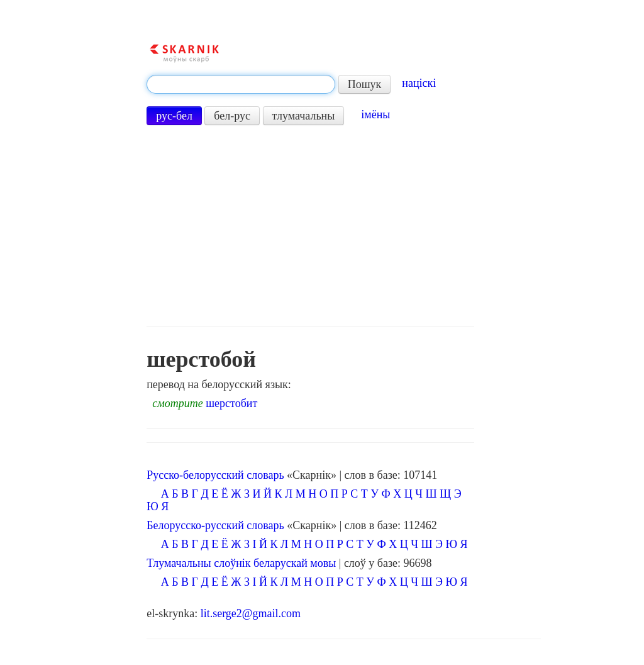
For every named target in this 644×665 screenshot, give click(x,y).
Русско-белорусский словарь (215, 475)
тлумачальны (304, 116)
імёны (375, 115)
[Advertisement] (310, 226)
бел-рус (232, 116)
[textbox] (241, 84)
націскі (419, 83)
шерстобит (231, 403)
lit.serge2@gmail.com (251, 613)
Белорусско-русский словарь (215, 525)
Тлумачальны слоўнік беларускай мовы (241, 563)
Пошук (365, 84)
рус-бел (174, 116)
